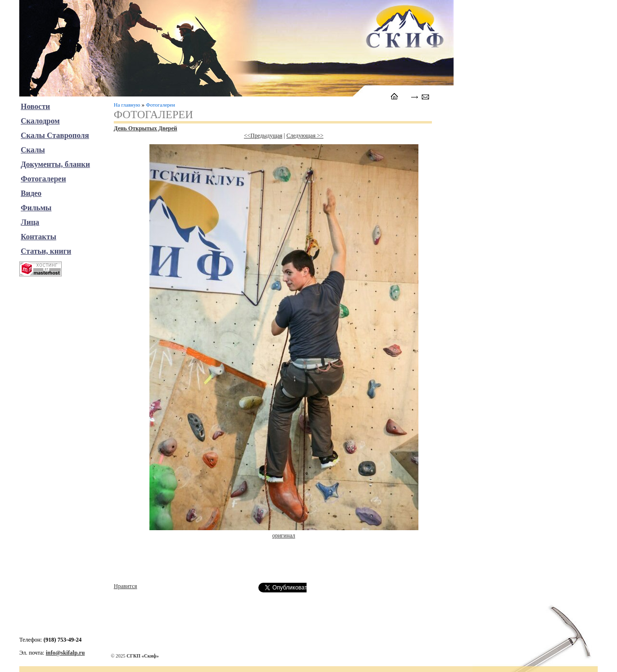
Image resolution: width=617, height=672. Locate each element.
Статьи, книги (46, 251)
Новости (35, 106)
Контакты (39, 237)
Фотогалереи (161, 105)
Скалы (33, 150)
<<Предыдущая (263, 136)
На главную (127, 105)
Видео (31, 193)
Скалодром (40, 121)
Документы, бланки (55, 164)
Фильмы (36, 208)
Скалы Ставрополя (55, 135)
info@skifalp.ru (65, 653)
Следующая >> (305, 136)
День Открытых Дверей (145, 128)
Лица (30, 222)
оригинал (284, 535)
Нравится (125, 586)
